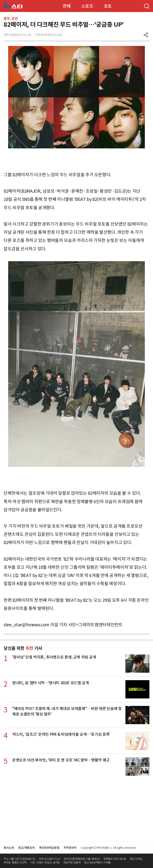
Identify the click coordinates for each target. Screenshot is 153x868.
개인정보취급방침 (49, 848)
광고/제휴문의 (26, 848)
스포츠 (87, 6)
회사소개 (9, 848)
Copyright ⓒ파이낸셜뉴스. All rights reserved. (108, 848)
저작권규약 (70, 848)
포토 (108, 6)
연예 (67, 6)
